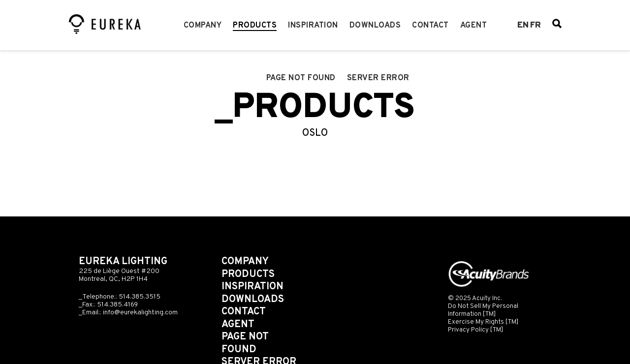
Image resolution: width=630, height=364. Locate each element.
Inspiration (313, 26)
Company (203, 26)
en (523, 26)
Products (255, 26)
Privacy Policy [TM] (476, 330)
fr (535, 26)
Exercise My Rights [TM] (483, 322)
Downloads (375, 26)
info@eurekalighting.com (140, 313)
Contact (430, 26)
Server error (378, 78)
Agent (474, 26)
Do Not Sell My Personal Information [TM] (483, 310)
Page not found (301, 78)
